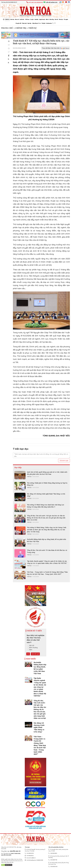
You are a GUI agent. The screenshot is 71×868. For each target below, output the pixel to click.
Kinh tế (56, 19)
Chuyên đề (18, 23)
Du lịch (32, 19)
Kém (30, 650)
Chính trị (7, 19)
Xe (40, 23)
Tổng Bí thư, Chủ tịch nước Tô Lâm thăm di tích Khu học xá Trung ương (47, 551)
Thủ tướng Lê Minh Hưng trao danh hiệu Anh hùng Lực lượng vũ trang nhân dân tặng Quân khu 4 (46, 506)
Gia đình (36, 19)
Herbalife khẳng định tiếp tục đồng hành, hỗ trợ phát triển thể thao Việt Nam (47, 540)
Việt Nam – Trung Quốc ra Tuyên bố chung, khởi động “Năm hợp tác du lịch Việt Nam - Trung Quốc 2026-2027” (47, 573)
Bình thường (33, 647)
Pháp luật (24, 23)
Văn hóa (12, 19)
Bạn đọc (29, 23)
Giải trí (47, 19)
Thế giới (43, 23)
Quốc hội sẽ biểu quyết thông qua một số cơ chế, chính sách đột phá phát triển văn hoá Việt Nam (47, 473)
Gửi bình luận (64, 461)
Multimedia (49, 23)
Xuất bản (22, 19)
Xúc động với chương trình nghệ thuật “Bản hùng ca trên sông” (46, 495)
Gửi (28, 654)
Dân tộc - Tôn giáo (63, 19)
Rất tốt (31, 645)
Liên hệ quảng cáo (50, 2)
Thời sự (29, 477)
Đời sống (52, 19)
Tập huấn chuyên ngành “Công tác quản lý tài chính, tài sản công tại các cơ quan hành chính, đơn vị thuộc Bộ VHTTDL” (47, 562)
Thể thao (27, 19)
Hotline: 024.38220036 (35, 2)
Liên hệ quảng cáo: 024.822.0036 (34, 860)
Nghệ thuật (42, 19)
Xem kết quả (35, 654)
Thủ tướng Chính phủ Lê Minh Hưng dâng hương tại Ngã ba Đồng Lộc (47, 484)
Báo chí (17, 19)
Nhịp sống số (35, 23)
